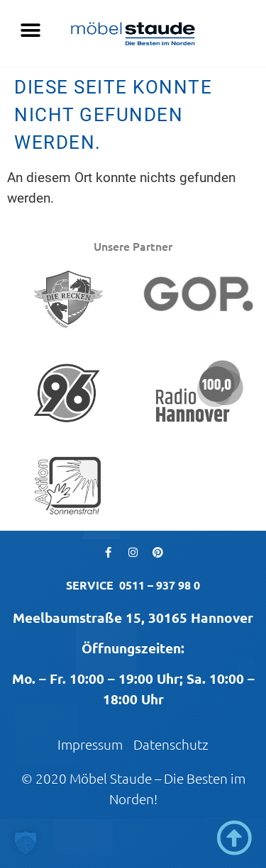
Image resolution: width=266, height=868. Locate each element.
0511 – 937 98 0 (160, 585)
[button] (30, 30)
